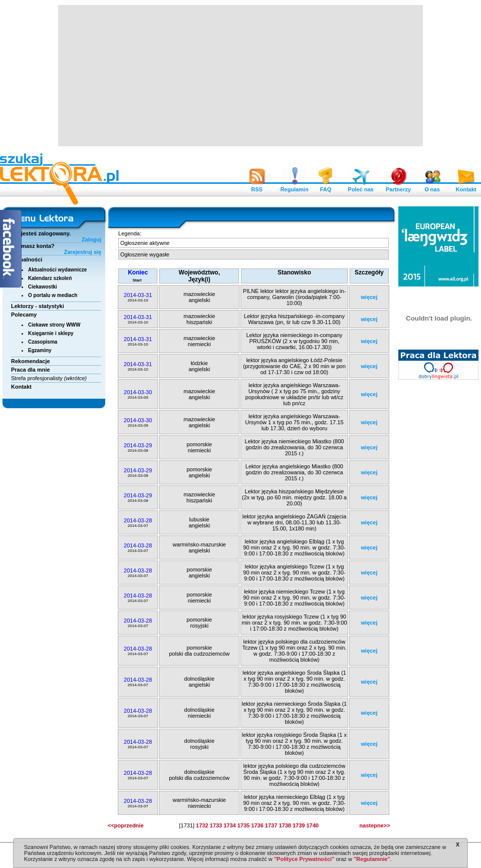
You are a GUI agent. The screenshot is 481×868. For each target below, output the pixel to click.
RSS (257, 187)
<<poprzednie (126, 825)
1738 (285, 825)
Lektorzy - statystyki (38, 306)
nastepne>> (375, 825)
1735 (244, 825)
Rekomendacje (31, 361)
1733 (216, 825)
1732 (202, 825)
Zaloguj (91, 239)
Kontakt (466, 187)
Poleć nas (360, 187)
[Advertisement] (238, 75)
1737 (271, 825)
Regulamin (294, 187)
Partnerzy (398, 187)
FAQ (326, 187)
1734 (229, 825)
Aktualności (27, 259)
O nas (432, 187)
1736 (257, 825)
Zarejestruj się (82, 252)
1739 (299, 825)
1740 (312, 825)
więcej (369, 297)
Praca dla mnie (31, 370)
